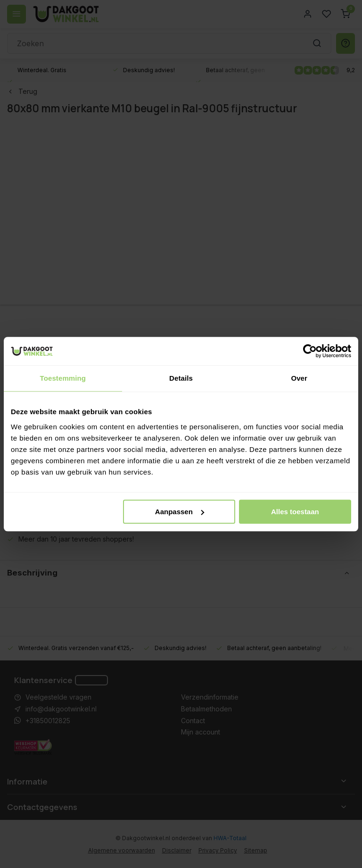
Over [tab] (299, 378)
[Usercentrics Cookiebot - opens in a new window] (310, 351)
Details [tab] (181, 378)
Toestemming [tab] (63, 378)
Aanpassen (180, 512)
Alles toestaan (295, 512)
